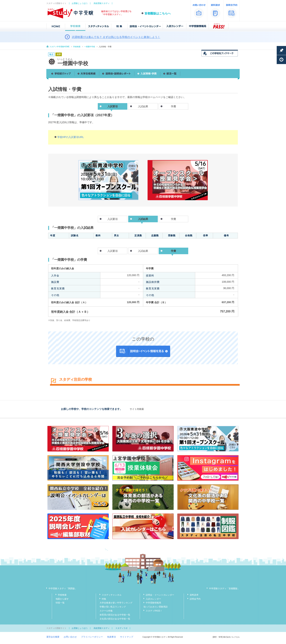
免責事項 (111, 637)
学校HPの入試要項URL (70, 137)
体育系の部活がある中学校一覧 (115, 615)
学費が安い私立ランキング (113, 607)
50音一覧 (60, 603)
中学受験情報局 (153, 603)
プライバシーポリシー (92, 637)
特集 (104, 599)
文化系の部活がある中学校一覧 (115, 619)
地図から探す (62, 599)
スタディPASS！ (154, 611)
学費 (173, 106)
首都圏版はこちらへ (158, 13)
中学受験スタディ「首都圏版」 (224, 589)
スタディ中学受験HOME (59, 47)
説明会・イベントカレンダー (160, 595)
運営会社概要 (53, 637)
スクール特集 (106, 611)
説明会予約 (195, 599)
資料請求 (194, 595)
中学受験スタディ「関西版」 (63, 589)
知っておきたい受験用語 (156, 607)
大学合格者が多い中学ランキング (116, 603)
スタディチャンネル (112, 595)
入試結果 (143, 106)
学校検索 (77, 47)
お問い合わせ (70, 637)
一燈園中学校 (90, 47)
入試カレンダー (153, 599)
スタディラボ (121, 628)
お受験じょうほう (80, 3)
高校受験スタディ (102, 3)
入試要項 (113, 219)
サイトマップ (127, 637)
